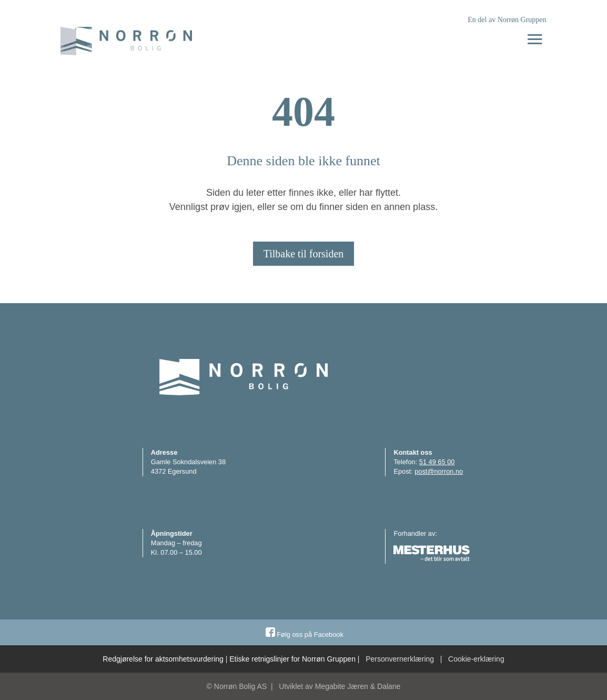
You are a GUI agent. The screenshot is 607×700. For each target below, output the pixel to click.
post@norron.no (439, 471)
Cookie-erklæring (476, 659)
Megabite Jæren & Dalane (358, 686)
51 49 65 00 (437, 462)
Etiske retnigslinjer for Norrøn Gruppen (292, 659)
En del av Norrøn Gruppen (507, 20)
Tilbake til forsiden (304, 254)
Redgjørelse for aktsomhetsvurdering (163, 659)
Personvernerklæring (400, 659)
